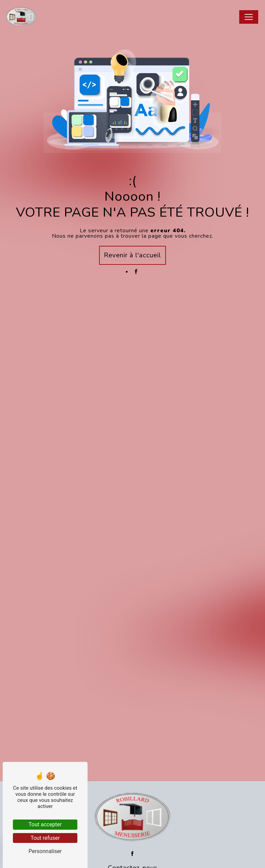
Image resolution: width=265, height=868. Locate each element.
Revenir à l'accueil (132, 255)
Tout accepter (45, 824)
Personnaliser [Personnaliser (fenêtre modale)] (45, 851)
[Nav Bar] (249, 17)
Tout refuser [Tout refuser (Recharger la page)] (45, 838)
